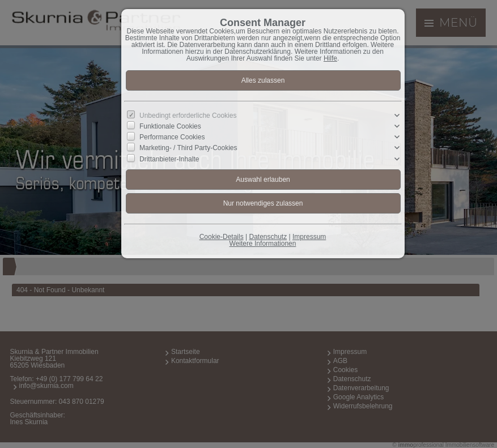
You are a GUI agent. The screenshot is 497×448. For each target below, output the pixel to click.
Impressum (309, 237)
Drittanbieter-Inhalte (169, 159)
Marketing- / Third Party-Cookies (188, 148)
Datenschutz (268, 237)
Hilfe (330, 58)
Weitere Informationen (263, 244)
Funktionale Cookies (170, 126)
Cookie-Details (222, 237)
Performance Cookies (172, 137)
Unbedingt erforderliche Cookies (188, 116)
